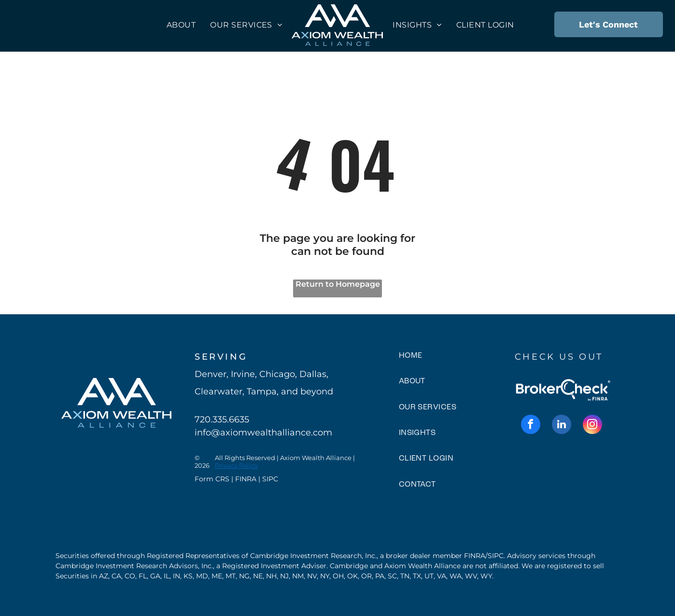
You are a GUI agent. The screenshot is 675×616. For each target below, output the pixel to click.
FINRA (246, 479)
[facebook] (531, 426)
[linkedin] (562, 426)
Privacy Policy (236, 465)
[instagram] (592, 426)
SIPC (270, 479)
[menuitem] (181, 25)
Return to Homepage (338, 284)
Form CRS (212, 479)
